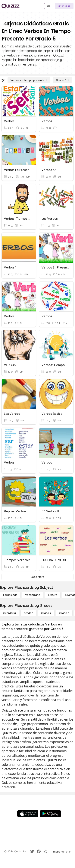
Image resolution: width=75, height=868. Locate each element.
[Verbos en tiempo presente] (29, 80)
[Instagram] (45, 851)
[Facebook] (39, 851)
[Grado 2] (46, 613)
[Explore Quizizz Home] (11, 6)
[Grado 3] (64, 613)
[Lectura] (53, 595)
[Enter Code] (64, 6)
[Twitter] (32, 851)
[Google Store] (50, 814)
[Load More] (37, 577)
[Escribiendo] (10, 595)
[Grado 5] (63, 80)
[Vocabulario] (33, 595)
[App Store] (28, 814)
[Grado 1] (28, 613)
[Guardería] (9, 613)
